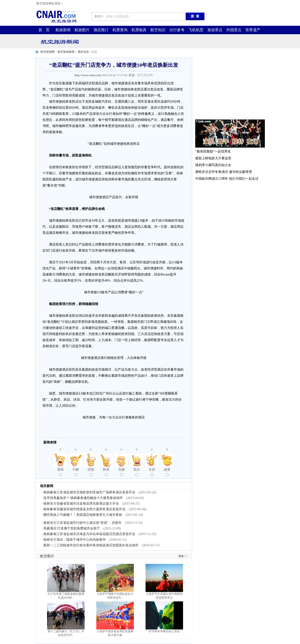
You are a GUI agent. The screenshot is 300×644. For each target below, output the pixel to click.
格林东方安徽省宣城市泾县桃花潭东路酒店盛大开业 (81, 504)
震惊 (60, 472)
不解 (76, 472)
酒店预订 (101, 30)
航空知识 (158, 30)
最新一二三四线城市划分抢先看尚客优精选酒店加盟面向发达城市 (91, 545)
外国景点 (234, 30)
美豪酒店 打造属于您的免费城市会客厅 (72, 528)
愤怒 (91, 472)
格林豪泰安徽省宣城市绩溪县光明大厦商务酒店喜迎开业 (84, 509)
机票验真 (139, 30)
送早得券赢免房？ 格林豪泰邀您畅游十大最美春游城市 (83, 498)
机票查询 (120, 30)
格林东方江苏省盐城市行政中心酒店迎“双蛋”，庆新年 (82, 523)
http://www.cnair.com (88, 75)
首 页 (44, 30)
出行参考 (177, 30)
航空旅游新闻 (66, 52)
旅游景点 (215, 30)
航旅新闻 (63, 30)
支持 (152, 472)
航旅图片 (82, 30)
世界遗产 (253, 30)
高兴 (137, 472)
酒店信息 (83, 52)
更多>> (183, 556)
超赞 (167, 472)
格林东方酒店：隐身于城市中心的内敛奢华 (75, 540)
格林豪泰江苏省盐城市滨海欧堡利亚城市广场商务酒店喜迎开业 (89, 492)
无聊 (121, 472)
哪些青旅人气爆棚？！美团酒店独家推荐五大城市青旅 (83, 515)
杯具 (106, 472)
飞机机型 (196, 30)
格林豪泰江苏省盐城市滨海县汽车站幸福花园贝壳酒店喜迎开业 (89, 534)
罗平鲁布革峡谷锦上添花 (164, 631)
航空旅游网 (48, 52)
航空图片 (47, 556)
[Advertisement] (230, 87)
